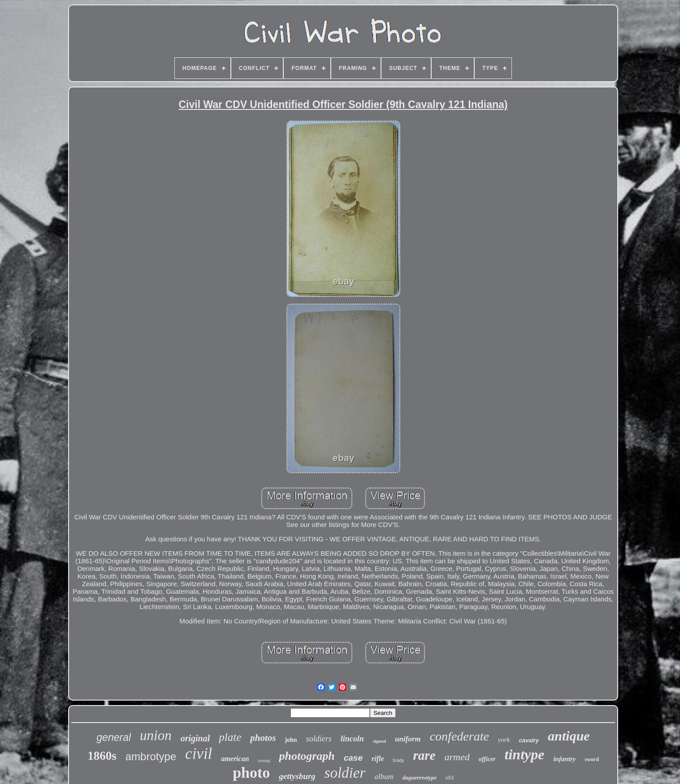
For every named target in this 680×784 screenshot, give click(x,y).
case (353, 758)
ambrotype (151, 756)
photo (251, 773)
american (235, 759)
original (195, 738)
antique (569, 736)
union (156, 735)
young (264, 760)
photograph (307, 756)
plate (230, 737)
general (114, 737)
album (384, 777)
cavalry (529, 740)
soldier (345, 773)
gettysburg (297, 776)
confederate (459, 736)
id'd (450, 778)
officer (487, 759)
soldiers (319, 739)
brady (399, 760)
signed (379, 741)
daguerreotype (420, 777)
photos (263, 738)
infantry (564, 759)
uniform (408, 739)
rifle (378, 759)
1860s (102, 756)
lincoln (352, 739)
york (504, 740)
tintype (525, 754)
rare (424, 755)
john (291, 740)
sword (591, 759)
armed (457, 757)
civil (199, 754)
